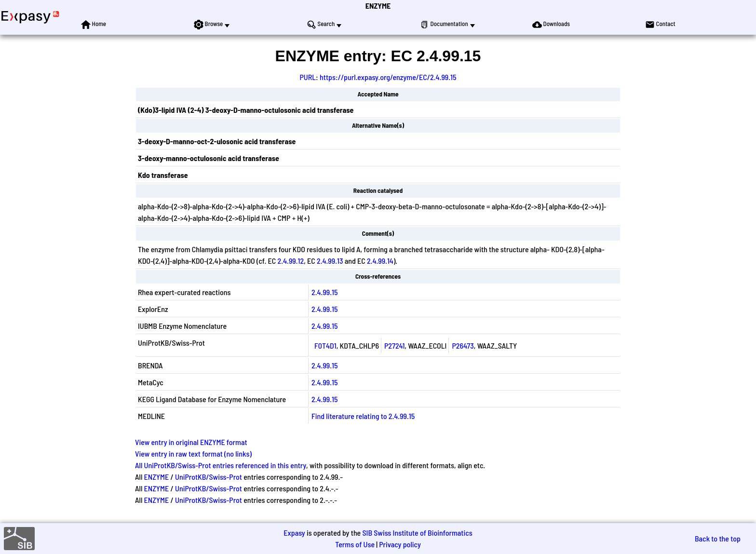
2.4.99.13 (330, 261)
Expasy (294, 533)
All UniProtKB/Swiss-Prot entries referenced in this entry (221, 465)
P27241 (395, 345)
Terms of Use (355, 544)
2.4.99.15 (324, 292)
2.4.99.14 (380, 261)
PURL (308, 77)
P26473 (463, 345)
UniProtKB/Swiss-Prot (209, 477)
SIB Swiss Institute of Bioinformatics (417, 533)
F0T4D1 (325, 345)
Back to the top (718, 538)
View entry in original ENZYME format (191, 442)
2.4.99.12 (291, 261)
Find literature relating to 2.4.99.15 (363, 416)
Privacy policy (400, 544)
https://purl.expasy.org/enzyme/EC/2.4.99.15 (388, 77)
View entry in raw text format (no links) (193, 453)
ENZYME (378, 6)
